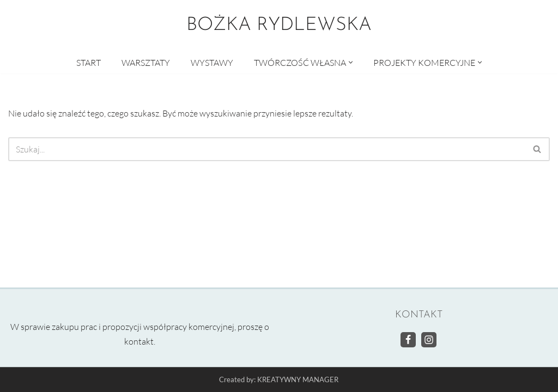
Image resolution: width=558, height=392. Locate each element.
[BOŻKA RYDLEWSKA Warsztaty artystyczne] (279, 26)
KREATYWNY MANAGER (298, 380)
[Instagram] (429, 340)
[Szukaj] (267, 149)
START (89, 63)
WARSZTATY (146, 63)
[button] (351, 62)
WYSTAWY (212, 63)
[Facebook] (408, 340)
